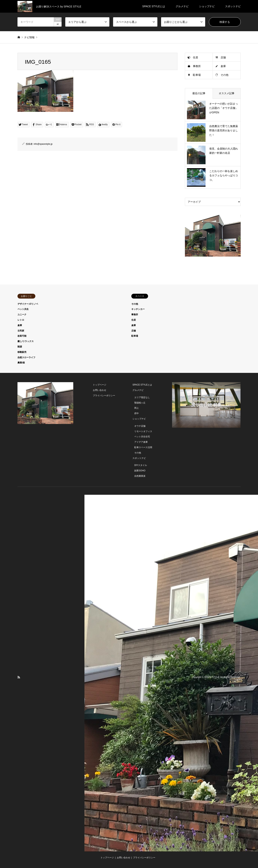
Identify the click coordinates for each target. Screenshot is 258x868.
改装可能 (22, 336)
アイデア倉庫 (141, 442)
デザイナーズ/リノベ (28, 304)
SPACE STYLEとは (154, 6)
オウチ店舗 (140, 426)
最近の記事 (199, 93)
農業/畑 (21, 363)
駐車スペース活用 (143, 447)
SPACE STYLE (212, 677)
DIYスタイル (141, 465)
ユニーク (22, 315)
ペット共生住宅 (142, 437)
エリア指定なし (142, 397)
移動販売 (22, 352)
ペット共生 (23, 309)
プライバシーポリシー (104, 396)
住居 (195, 57)
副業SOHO (140, 471)
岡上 (137, 408)
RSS (19, 677)
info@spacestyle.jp (43, 144)
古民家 (21, 331)
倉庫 (223, 66)
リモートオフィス (143, 431)
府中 (137, 413)
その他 (225, 75)
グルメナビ (182, 6)
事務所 (197, 66)
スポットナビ (233, 6)
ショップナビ (207, 6)
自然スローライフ (26, 357)
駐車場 (197, 75)
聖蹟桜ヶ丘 (140, 403)
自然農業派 (140, 476)
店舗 (223, 57)
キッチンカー (138, 309)
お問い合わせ (100, 390)
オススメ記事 (227, 93)
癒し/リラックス (26, 341)
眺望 (20, 347)
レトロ (21, 320)
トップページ (100, 385)
